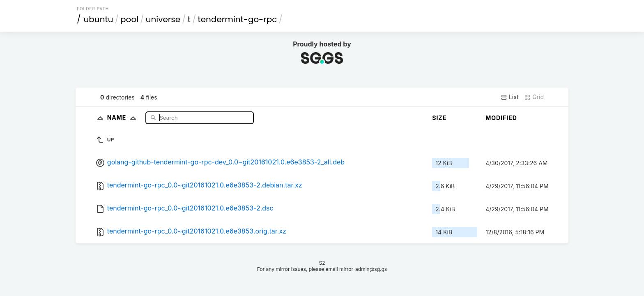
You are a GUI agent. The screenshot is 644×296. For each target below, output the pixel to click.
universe (163, 19)
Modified (501, 118)
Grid (534, 97)
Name (123, 117)
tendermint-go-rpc (237, 19)
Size (439, 118)
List (509, 97)
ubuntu (99, 19)
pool (129, 19)
